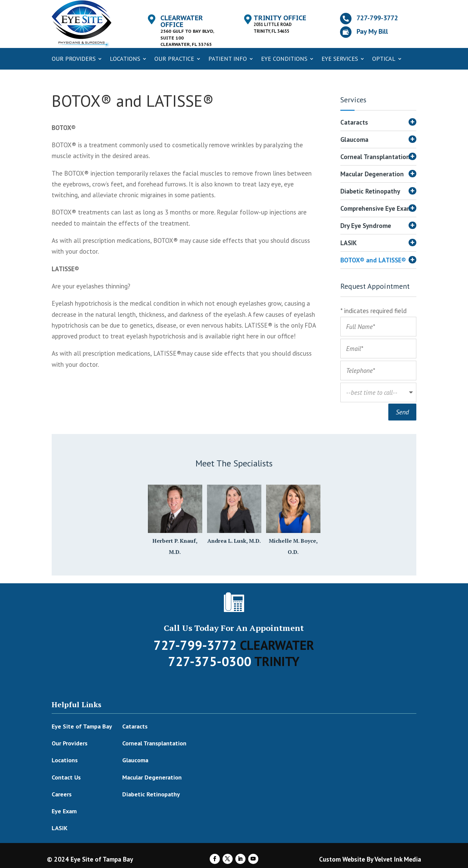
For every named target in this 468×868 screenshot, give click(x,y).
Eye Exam (64, 810)
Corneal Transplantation (375, 158)
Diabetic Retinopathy (370, 192)
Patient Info (228, 59)
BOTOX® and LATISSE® (373, 261)
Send (402, 411)
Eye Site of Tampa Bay (82, 725)
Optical (384, 59)
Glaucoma (354, 140)
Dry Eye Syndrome (366, 226)
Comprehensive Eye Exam (376, 209)
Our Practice (174, 59)
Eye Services (340, 59)
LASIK (349, 244)
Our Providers (74, 59)
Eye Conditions (284, 59)
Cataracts (354, 123)
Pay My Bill (372, 31)
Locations (125, 59)
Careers (62, 793)
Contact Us (66, 776)
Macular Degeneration (372, 175)
